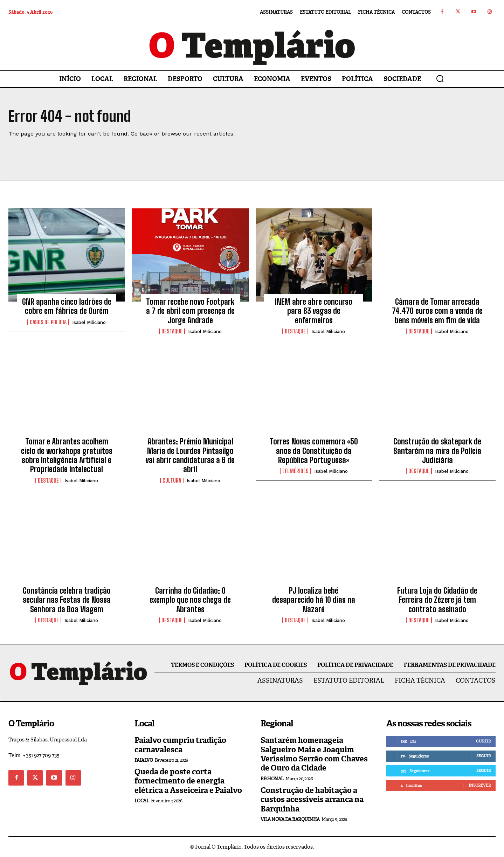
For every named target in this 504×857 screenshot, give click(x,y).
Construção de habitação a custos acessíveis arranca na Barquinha (312, 800)
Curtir (483, 741)
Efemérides (295, 471)
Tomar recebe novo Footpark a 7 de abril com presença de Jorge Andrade (190, 311)
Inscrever (480, 785)
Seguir (484, 756)
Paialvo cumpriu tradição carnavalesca (180, 745)
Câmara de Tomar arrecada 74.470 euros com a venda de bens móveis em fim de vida (437, 311)
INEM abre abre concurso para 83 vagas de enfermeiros (314, 311)
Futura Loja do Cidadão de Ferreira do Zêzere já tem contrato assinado (437, 600)
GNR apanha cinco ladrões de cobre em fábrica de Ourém (67, 306)
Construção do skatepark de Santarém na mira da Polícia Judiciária (437, 451)
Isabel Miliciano (89, 322)
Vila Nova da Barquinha (290, 819)
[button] (440, 78)
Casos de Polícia (48, 322)
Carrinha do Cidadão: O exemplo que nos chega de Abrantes (190, 600)
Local (142, 801)
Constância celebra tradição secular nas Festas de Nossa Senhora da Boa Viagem (67, 600)
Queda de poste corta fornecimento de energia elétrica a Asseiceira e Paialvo (188, 781)
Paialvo (144, 760)
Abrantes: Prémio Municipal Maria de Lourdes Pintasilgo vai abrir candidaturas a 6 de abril (190, 455)
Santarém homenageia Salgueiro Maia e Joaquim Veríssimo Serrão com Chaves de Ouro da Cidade (314, 754)
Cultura (172, 481)
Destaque (172, 331)
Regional (272, 779)
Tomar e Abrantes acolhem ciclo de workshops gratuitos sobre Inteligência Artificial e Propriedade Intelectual (67, 455)
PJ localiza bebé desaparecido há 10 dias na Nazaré (314, 600)
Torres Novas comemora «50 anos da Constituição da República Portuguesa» (314, 451)
